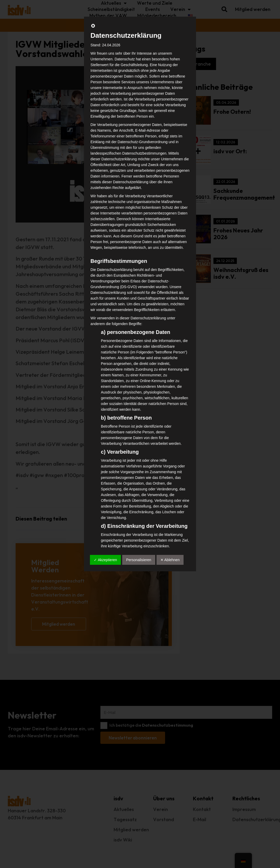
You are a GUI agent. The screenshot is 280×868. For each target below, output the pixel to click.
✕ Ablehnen (170, 560)
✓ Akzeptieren (105, 560)
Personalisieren (139, 560)
